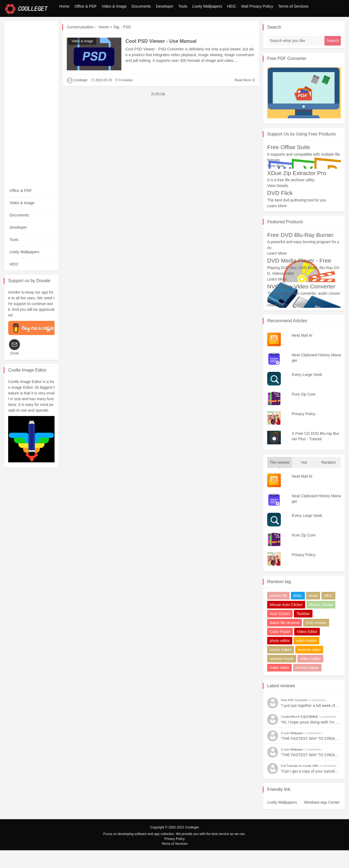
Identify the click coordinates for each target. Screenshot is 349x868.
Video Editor (307, 649)
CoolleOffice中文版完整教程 (300, 734)
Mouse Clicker (321, 622)
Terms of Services (297, 26)
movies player (307, 685)
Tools (163, 26)
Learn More (277, 224)
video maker (306, 658)
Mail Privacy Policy (255, 26)
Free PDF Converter (287, 76)
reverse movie (282, 676)
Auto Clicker (280, 631)
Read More (245, 98)
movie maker (281, 667)
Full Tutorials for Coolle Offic (300, 783)
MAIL (298, 613)
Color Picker (280, 649)
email (313, 613)
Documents (109, 26)
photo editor (280, 658)
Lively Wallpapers (193, 26)
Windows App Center (322, 820)
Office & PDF (42, 26)
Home (15, 26)
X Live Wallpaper (293, 751)
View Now (276, 183)
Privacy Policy (175, 857)
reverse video (309, 667)
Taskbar (303, 631)
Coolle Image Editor (27, 388)
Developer (139, 26)
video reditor (310, 676)
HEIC (223, 26)
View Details (278, 203)
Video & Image (76, 26)
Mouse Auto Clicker (286, 622)
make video (279, 685)
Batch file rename (285, 640)
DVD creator (316, 640)
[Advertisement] (31, 120)
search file (278, 613)
